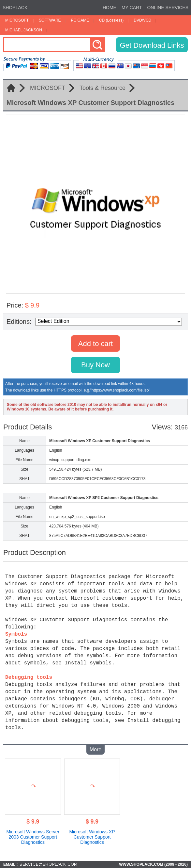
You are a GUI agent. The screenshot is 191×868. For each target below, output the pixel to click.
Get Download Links (152, 45)
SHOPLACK (15, 8)
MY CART (132, 8)
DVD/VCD (142, 20)
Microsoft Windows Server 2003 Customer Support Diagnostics (33, 837)
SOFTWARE (50, 20)
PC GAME (80, 20)
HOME (110, 8)
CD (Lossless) (111, 20)
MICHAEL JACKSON (24, 30)
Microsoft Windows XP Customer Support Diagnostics (92, 837)
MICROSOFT (17, 20)
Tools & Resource (103, 88)
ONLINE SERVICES (168, 8)
